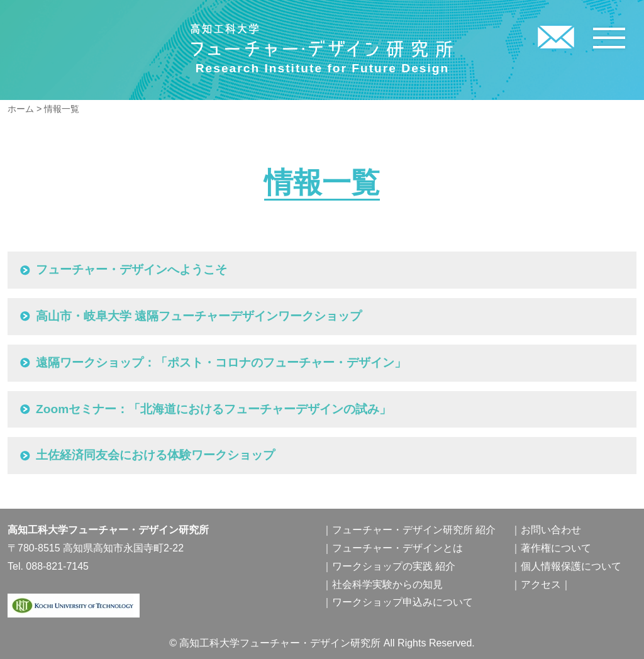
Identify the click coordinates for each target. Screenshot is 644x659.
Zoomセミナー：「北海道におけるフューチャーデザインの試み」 (214, 409)
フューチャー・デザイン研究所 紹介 (414, 530)
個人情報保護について (571, 566)
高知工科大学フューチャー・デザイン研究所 (322, 41)
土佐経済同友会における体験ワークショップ (155, 455)
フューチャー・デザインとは (397, 548)
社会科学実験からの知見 (387, 584)
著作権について (556, 548)
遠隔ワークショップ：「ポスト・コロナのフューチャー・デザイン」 (221, 363)
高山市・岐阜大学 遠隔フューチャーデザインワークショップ (199, 316)
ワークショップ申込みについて (402, 602)
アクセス (541, 584)
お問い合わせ (551, 530)
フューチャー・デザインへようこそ (131, 269)
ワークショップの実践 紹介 (394, 566)
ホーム (21, 109)
